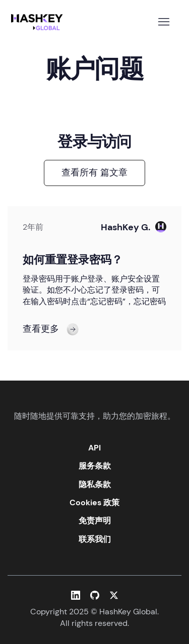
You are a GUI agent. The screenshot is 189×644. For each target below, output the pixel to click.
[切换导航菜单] (164, 22)
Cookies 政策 (94, 502)
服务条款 (95, 466)
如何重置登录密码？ (73, 260)
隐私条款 (95, 484)
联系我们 (95, 539)
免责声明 (95, 521)
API (94, 448)
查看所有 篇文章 (94, 172)
